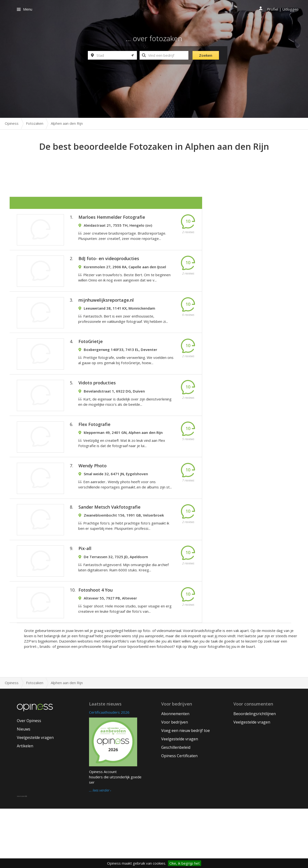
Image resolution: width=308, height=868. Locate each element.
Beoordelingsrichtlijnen (255, 773)
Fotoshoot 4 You (96, 646)
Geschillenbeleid (176, 807)
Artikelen (25, 806)
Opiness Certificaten (179, 815)
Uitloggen (290, 9)
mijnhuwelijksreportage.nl (106, 314)
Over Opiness (29, 780)
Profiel (273, 9)
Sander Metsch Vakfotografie (109, 551)
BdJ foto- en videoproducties (109, 267)
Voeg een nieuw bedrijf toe (186, 790)
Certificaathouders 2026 (109, 772)
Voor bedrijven (175, 781)
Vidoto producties (97, 409)
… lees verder (99, 850)
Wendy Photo (93, 504)
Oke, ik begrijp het (185, 863)
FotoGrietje (91, 362)
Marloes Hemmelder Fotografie (112, 220)
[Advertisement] (154, 166)
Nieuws (24, 789)
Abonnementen (175, 773)
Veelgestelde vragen (35, 797)
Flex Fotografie (94, 456)
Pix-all (85, 599)
